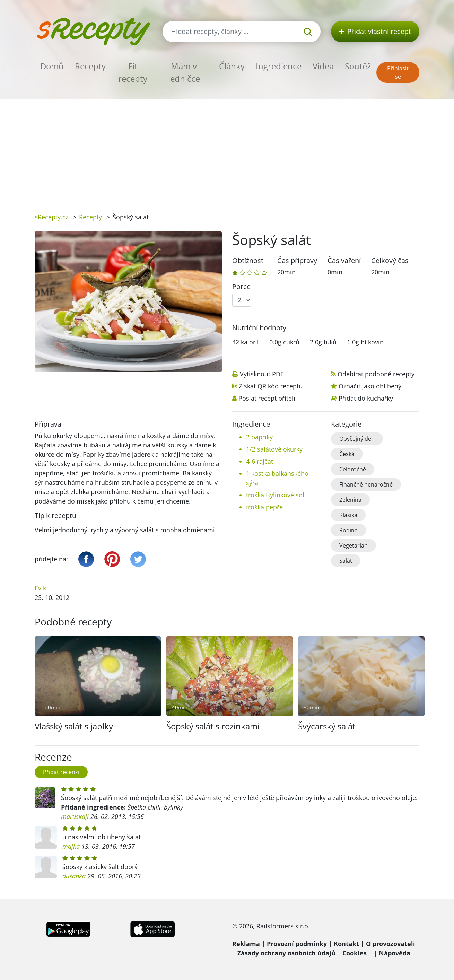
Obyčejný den (357, 439)
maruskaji (75, 816)
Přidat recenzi (61, 772)
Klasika (348, 515)
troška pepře (264, 507)
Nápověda (395, 953)
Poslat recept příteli (267, 398)
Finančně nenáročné (366, 484)
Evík (40, 588)
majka (71, 846)
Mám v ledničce (184, 72)
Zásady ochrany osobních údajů (286, 953)
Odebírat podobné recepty (376, 374)
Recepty (90, 66)
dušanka (74, 876)
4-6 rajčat (260, 461)
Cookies (355, 953)
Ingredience (279, 66)
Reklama (246, 944)
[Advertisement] (227, 151)
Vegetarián (353, 545)
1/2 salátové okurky (274, 449)
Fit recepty (133, 72)
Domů (52, 66)
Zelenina (350, 500)
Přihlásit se (398, 72)
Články (232, 66)
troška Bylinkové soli (276, 495)
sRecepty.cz (51, 217)
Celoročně (353, 469)
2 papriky (259, 437)
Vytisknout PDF (262, 374)
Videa (323, 66)
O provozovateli (391, 944)
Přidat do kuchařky (366, 398)
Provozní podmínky (297, 944)
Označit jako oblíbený (370, 386)
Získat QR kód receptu (271, 386)
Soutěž (358, 66)
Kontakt (346, 944)
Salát (346, 561)
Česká (347, 454)
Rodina (348, 530)
